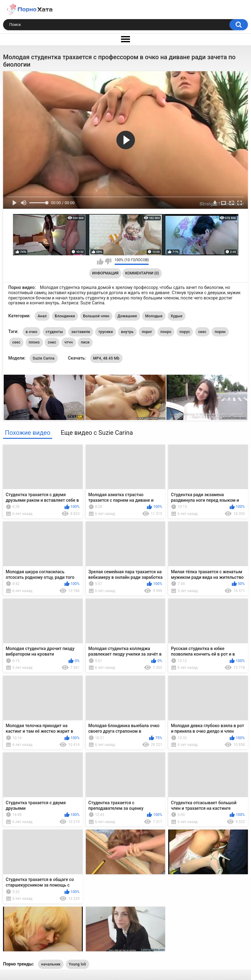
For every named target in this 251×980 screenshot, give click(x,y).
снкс (52, 342)
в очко (31, 332)
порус (185, 332)
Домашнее (127, 316)
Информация (105, 273)
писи (85, 342)
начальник (51, 964)
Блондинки (65, 316)
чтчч (69, 342)
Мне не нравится (108, 261)
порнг (147, 332)
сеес (17, 342)
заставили (81, 332)
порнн (220, 332)
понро (166, 332)
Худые (177, 316)
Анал (42, 316)
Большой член (96, 316)
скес (202, 332)
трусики (105, 332)
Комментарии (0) (142, 273)
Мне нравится (100, 261)
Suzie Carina (44, 358)
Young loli (77, 964)
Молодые (154, 316)
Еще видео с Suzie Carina (97, 433)
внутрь (127, 332)
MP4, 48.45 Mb (106, 358)
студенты (54, 332)
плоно (34, 342)
